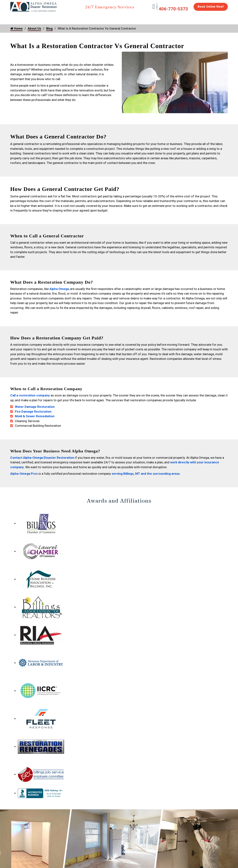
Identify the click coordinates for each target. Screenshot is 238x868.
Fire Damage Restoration (33, 410)
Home (14, 17)
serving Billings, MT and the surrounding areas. (146, 472)
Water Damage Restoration (35, 405)
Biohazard (140, 17)
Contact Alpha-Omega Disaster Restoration (42, 456)
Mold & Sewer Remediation (35, 414)
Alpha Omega (59, 287)
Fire (49, 17)
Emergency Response (167, 19)
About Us (218, 19)
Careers (201, 17)
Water (30, 17)
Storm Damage (68, 19)
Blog (49, 28)
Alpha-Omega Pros (24, 472)
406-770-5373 (173, 9)
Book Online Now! (211, 7)
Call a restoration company (30, 394)
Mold (94, 17)
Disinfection (117, 17)
